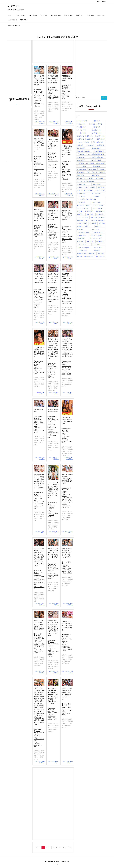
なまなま (56, 91)
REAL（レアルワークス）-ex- (67, 640)
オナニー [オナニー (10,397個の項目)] (82, 121)
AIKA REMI (51, 711)
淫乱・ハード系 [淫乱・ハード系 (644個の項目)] (83, 247)
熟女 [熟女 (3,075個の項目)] (81, 136)
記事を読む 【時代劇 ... (69, 458)
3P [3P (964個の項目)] (80, 211)
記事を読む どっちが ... (68, 393)
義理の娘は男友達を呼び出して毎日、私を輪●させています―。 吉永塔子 (67, 553)
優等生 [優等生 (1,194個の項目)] (81, 193)
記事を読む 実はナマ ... (68, 258)
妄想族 (64, 96)
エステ (50, 368)
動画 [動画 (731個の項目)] (98, 226)
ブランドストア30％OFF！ (38, 303)
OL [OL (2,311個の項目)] (80, 145)
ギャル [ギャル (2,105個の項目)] (81, 154)
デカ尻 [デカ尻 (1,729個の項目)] (90, 163)
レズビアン (51, 513)
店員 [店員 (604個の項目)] (101, 253)
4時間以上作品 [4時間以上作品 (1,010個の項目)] (83, 205)
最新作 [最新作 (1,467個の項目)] (95, 175)
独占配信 (36, 175)
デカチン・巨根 (66, 169)
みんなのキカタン (52, 366)
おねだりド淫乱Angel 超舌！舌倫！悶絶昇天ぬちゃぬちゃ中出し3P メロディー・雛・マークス (39, 145)
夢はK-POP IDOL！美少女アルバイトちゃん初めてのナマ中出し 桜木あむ (67, 278)
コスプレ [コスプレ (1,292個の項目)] (82, 184)
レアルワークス (66, 648)
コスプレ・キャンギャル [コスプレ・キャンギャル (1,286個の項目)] (86, 187)
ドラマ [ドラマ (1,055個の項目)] (96, 196)
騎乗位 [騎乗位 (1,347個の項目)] (100, 178)
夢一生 (54, 167)
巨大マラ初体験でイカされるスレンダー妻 (67, 176)
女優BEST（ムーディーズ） (39, 432)
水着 (64, 242)
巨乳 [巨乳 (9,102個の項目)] (97, 121)
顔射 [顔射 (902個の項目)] (80, 214)
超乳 (42, 235)
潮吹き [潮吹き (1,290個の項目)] (97, 184)
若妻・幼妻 (37, 235)
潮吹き (41, 233)
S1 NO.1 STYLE (38, 93)
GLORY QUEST (38, 496)
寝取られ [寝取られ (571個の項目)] (100, 256)
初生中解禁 (55, 97)
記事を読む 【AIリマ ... (53, 194)
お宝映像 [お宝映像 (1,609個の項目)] (82, 169)
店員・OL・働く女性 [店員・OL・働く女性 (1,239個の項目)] (85, 190)
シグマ (37, 734)
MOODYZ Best (38, 421)
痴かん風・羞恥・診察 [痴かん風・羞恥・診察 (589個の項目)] (85, 256)
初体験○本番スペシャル (39, 104)
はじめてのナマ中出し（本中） (67, 292)
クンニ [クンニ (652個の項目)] (96, 244)
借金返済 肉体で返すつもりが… (53, 301)
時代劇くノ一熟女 (66, 441)
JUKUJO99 (65, 165)
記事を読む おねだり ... (40, 194)
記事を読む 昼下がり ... (54, 393)
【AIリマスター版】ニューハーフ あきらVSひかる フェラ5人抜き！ (53, 144)
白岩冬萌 (50, 656)
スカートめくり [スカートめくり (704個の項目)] (83, 232)
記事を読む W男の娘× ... (67, 532)
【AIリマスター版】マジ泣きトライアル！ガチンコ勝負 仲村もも (67, 626)
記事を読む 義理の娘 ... (68, 604)
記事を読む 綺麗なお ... (54, 672)
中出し (50, 97)
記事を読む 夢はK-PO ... (68, 323)
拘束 (49, 437)
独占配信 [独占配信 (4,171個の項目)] (97, 130)
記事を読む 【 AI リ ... (54, 532)
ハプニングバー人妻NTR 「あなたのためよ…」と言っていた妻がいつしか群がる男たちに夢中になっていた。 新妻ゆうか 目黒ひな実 (39, 557)
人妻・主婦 (55, 297)
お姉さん (50, 91)
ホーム (11, 26)
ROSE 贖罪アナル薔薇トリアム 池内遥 (67, 78)
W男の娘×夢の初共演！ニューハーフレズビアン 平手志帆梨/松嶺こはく (67, 479)
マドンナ (37, 578)
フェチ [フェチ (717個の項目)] (95, 229)
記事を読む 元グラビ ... (54, 122)
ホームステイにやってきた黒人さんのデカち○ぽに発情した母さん (39, 646)
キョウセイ (38, 99)
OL (72, 89)
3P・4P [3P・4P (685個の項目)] (81, 238)
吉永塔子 (70, 571)
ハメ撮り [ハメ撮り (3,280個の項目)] (82, 133)
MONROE (65, 565)
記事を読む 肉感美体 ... (54, 604)
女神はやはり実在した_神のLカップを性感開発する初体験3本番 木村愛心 (39, 80)
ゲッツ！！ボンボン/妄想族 (67, 711)
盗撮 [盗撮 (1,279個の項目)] (101, 187)
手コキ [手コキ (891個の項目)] (100, 214)
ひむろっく (37, 160)
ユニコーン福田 (52, 374)
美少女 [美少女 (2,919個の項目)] (100, 136)
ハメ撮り (64, 236)
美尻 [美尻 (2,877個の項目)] (81, 139)
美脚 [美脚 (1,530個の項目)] (102, 169)
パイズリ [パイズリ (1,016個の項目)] (96, 202)
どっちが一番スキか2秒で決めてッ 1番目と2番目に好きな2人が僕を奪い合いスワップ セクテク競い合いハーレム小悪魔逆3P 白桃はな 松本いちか (67, 348)
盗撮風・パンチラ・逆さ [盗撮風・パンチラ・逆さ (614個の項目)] (86, 253)
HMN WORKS (51, 291)
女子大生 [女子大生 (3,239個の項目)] (97, 133)
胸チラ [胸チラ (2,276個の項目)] (81, 148)
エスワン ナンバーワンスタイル (39, 96)
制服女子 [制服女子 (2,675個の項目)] (100, 139)
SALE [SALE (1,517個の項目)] (81, 172)
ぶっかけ (50, 232)
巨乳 (36, 233)
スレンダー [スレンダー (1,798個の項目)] (96, 160)
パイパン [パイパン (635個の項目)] (98, 247)
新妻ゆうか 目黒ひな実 (39, 588)
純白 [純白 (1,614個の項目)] (96, 166)
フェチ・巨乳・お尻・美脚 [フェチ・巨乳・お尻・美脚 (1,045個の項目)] (87, 199)
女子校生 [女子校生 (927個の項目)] (89, 211)
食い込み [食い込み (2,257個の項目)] (96, 148)
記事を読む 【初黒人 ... (69, 194)
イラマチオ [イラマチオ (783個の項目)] (82, 223)
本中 (64, 303)
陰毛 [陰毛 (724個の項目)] (80, 229)
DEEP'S (36, 733)
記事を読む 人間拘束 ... (54, 458)
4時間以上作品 (38, 420)
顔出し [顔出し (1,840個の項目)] (81, 160)
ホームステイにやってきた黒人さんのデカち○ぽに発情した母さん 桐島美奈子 (39, 625)
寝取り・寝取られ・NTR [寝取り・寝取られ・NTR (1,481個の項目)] (96, 172)
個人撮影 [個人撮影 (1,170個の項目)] (96, 193)
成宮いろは (65, 440)
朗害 (68, 96)
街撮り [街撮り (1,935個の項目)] (81, 157)
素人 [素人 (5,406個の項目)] (97, 127)
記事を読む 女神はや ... (40, 122)
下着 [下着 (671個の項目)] (90, 241)
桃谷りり (51, 239)
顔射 (36, 236)
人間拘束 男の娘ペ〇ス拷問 (53, 433)
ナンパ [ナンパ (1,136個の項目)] (81, 196)
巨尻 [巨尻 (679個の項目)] (80, 241)
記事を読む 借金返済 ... (54, 323)
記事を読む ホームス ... (40, 672)
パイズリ (36, 102)
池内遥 (64, 98)
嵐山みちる (51, 578)
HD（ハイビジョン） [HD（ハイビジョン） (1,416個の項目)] (85, 178)
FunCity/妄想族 (66, 89)
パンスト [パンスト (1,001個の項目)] (98, 205)
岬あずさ (42, 372)
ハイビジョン (37, 100)
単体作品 (37, 107)
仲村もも (64, 649)
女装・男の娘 (53, 436)
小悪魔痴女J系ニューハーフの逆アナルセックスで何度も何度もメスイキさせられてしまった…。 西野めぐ (39, 481)
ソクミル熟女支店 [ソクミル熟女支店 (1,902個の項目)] (96, 157)
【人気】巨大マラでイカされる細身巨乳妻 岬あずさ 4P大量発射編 (39, 352)
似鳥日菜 (56, 575)
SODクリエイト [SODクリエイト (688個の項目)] (96, 235)
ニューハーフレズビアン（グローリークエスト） (67, 502)
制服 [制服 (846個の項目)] (80, 220)
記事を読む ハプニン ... (40, 604)
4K (42, 91)
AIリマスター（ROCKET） (51, 506)
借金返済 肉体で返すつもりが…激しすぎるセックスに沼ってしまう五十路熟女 (53, 278)
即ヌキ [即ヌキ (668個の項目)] (100, 241)
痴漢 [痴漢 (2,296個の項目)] (100, 145)
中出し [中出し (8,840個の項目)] (81, 124)
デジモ (51, 370)
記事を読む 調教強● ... (40, 323)
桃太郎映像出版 (38, 174)
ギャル (51, 714)
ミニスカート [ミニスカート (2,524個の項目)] (83, 142)
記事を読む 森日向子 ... (40, 458)
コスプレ (50, 94)
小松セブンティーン (67, 302)
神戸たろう (51, 517)
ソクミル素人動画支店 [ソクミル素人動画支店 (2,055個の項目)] (96, 154)
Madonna (36, 574)
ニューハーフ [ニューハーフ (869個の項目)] (83, 217)
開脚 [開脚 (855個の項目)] (94, 217)
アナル (65, 90)
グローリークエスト (39, 502)
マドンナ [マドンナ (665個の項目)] (81, 244)
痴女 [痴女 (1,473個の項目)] (81, 175)
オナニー (51, 92)
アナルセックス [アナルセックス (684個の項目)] (96, 238)
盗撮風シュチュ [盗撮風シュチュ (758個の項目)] (83, 226)
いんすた (50, 292)
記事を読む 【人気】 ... (41, 393)
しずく (50, 510)
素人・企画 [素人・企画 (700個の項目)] (98, 232)
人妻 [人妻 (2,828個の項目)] (90, 139)
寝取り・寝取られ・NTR (39, 583)
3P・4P (38, 91)
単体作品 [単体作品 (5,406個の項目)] (82, 127)
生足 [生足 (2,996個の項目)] (90, 136)
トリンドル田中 (39, 503)
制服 (57, 652)
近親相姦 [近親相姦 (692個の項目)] (81, 235)
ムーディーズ (51, 373)
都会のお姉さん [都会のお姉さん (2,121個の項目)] (84, 151)
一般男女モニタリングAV (39, 740)
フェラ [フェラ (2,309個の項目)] (90, 145)
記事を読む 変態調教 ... (54, 258)
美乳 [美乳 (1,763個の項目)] (81, 163)
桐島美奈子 (37, 653)
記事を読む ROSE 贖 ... (69, 122)
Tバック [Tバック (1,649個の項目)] (82, 166)
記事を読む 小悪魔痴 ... (40, 532)
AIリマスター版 (52, 156)
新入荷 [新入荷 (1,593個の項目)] (92, 169)
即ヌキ (41, 232)
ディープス (37, 736)
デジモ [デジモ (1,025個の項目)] (81, 202)
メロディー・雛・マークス (39, 165)
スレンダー (65, 168)
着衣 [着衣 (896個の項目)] (90, 214)
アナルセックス (66, 92)
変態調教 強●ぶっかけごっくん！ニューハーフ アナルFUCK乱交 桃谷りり (53, 215)
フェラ (50, 167)
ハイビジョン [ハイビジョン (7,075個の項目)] (96, 124)
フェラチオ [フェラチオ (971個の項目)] (98, 208)
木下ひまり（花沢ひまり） (67, 240)
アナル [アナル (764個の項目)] (93, 223)
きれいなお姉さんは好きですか (53, 644)
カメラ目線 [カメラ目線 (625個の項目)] (82, 250)
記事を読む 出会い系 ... (40, 258)
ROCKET (52, 509)
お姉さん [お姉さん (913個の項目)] (100, 211)
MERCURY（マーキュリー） (53, 228)
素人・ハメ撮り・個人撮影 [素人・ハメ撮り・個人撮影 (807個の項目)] (95, 220)
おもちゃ (36, 94)
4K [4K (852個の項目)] (102, 217)
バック (64, 171)
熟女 (64, 573)
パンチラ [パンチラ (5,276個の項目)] (82, 130)
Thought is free (66, 864)
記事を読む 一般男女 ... (40, 762)
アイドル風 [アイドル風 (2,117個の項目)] (99, 151)
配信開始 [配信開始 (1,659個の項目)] (100, 163)
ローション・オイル (39, 169)
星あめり (66, 179)
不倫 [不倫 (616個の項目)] (97, 250)
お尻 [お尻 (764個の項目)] (102, 223)
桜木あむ (69, 303)
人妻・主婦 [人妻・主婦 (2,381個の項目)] (98, 142)
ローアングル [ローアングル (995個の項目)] (83, 208)
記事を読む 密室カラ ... (68, 762)
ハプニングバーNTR (39, 577)
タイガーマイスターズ (53, 162)
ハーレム (64, 371)
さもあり (64, 364)
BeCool (50, 158)
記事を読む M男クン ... (53, 762)
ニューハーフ (53, 164)
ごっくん (51, 231)
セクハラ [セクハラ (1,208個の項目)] (100, 190)
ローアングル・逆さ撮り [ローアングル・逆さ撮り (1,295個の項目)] (86, 181)
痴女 (55, 719)
